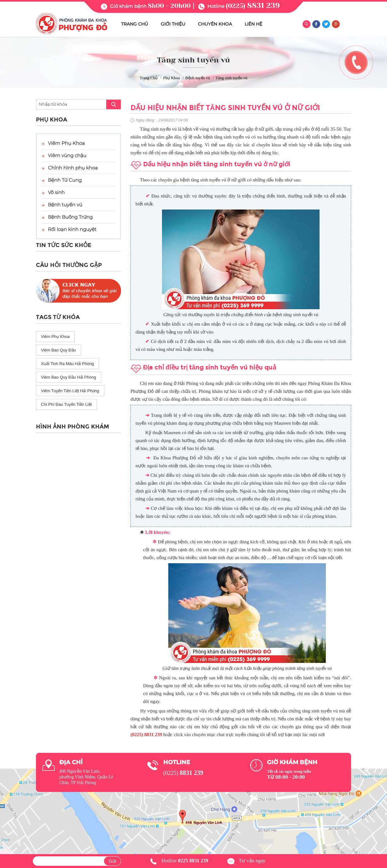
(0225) (253, 6)
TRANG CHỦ (135, 24)
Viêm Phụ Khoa (66, 143)
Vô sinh (56, 192)
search (113, 104)
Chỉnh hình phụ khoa (73, 168)
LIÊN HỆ (253, 24)
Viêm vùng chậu (67, 155)
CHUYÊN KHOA (215, 24)
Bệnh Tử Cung (65, 180)
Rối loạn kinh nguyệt (72, 229)
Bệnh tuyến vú (65, 205)
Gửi (112, 861)
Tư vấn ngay (252, 861)
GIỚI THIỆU (173, 24)
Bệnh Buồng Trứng (70, 217)
